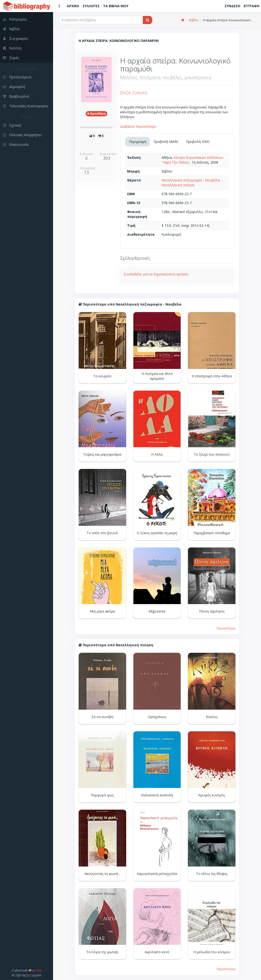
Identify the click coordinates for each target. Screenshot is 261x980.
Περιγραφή (137, 142)
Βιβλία (194, 20)
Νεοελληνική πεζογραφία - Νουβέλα (191, 180)
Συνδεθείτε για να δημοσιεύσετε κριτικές (156, 274)
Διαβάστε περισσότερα (138, 126)
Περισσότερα (226, 628)
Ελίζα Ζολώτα (134, 93)
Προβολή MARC (166, 142)
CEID (39, 970)
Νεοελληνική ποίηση (178, 185)
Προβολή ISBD (198, 142)
